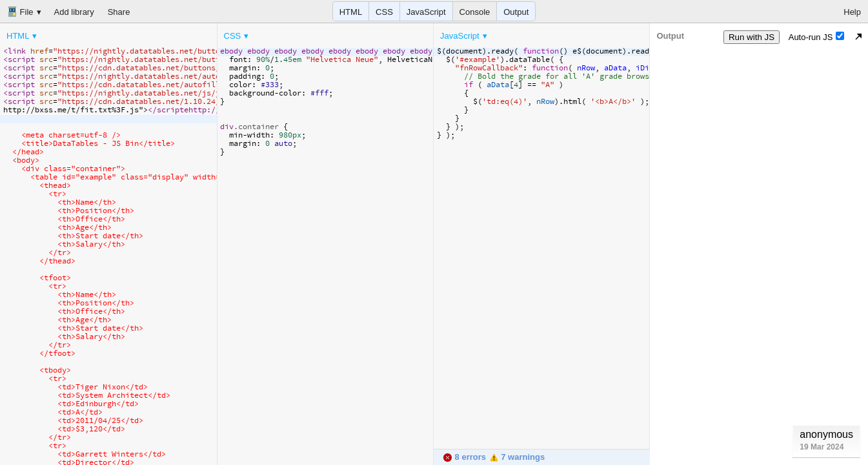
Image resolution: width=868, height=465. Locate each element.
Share (119, 12)
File (20, 12)
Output (516, 12)
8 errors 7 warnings (493, 457)
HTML (351, 12)
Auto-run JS (817, 37)
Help (852, 12)
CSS (384, 12)
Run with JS (752, 37)
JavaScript (426, 12)
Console (475, 12)
